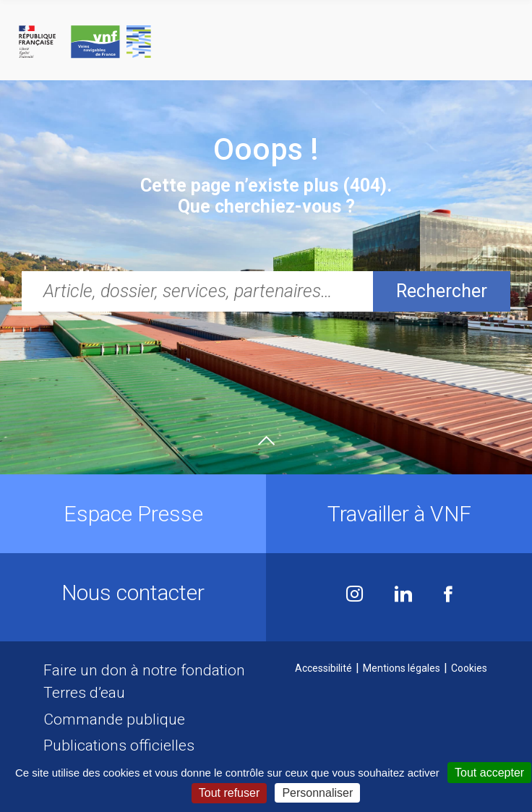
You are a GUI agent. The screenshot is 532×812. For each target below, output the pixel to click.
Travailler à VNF (399, 514)
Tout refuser (229, 793)
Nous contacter (133, 593)
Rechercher (442, 291)
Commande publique (114, 719)
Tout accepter (489, 773)
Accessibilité (323, 668)
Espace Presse (133, 514)
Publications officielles (119, 745)
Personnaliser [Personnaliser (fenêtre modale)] (317, 793)
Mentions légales (402, 668)
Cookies (469, 668)
